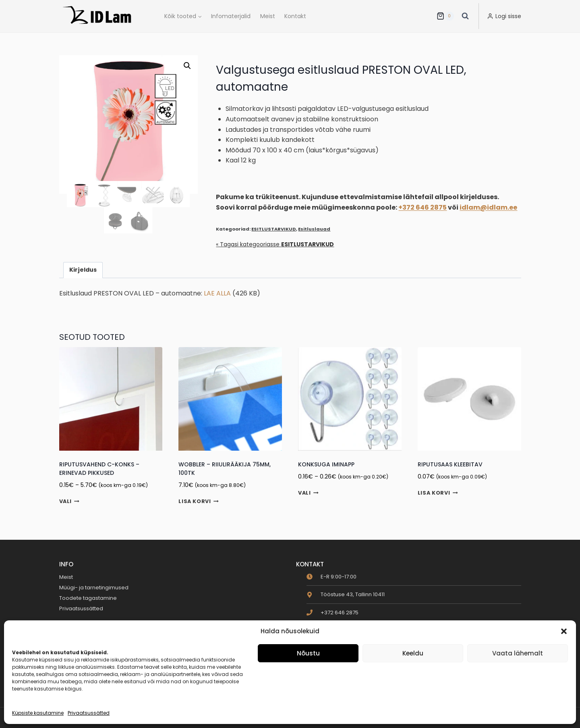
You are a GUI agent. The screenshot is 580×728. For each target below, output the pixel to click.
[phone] (332, 613)
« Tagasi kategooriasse (275, 244)
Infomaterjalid (231, 16)
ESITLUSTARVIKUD (274, 229)
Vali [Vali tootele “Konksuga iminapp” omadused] (308, 493)
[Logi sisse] (504, 16)
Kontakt (295, 16)
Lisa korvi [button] (199, 502)
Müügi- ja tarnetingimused (94, 588)
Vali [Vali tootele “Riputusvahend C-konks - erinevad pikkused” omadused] (69, 501)
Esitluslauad (314, 229)
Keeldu (413, 653)
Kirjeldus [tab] (83, 270)
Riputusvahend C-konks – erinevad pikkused (99, 469)
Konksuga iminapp (326, 464)
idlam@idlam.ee (488, 207)
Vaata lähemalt (518, 653)
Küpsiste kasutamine (38, 713)
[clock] (331, 577)
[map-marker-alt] (346, 594)
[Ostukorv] (445, 16)
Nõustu (308, 653)
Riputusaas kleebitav (450, 464)
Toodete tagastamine (88, 598)
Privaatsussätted (89, 713)
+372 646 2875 (423, 207)
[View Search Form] (465, 16)
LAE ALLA (217, 293)
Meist (268, 16)
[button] (564, 631)
